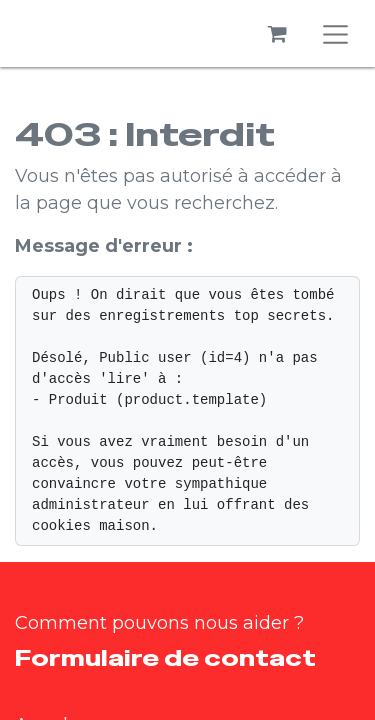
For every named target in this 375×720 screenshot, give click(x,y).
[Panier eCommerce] (278, 34)
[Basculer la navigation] (336, 33)
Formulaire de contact (165, 658)
